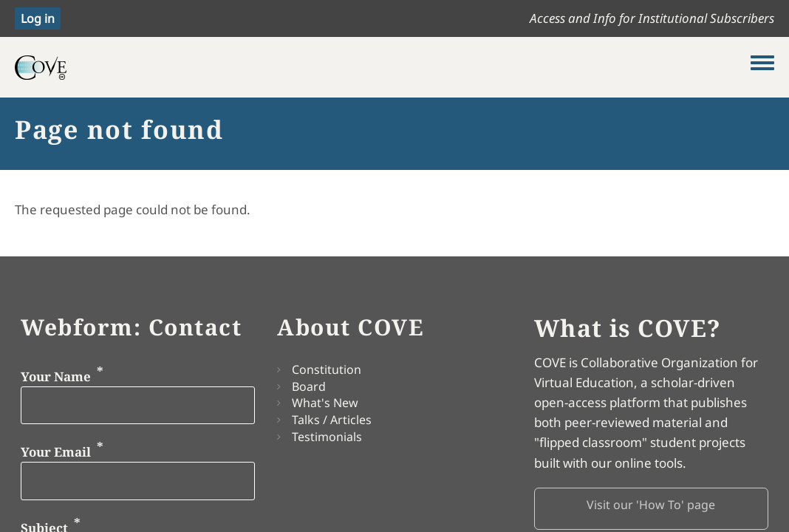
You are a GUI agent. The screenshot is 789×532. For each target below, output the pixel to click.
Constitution (327, 369)
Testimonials (327, 437)
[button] (651, 509)
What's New (325, 403)
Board (309, 386)
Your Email (56, 452)
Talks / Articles (332, 420)
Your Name (56, 376)
